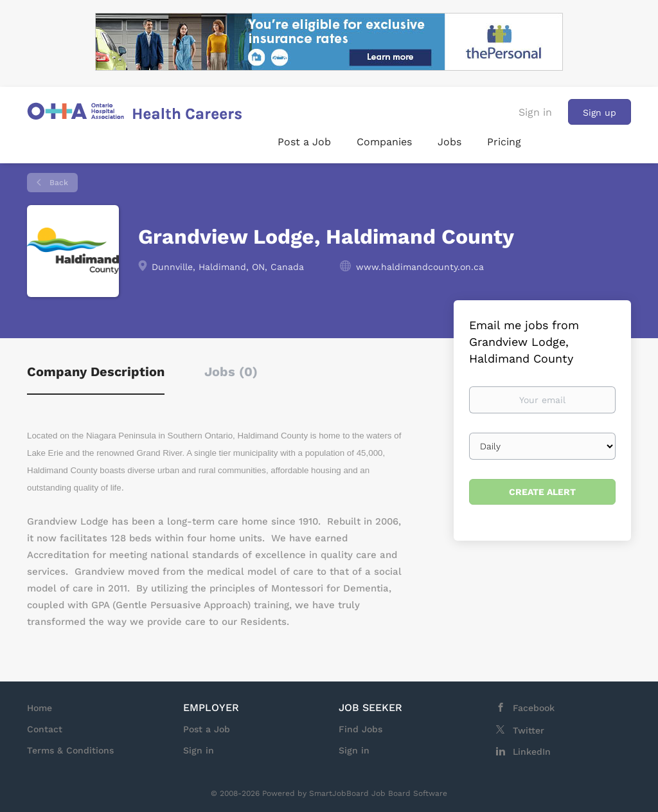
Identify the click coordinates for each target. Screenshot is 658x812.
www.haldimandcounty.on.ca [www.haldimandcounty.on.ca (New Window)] (420, 267)
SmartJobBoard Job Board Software (378, 793)
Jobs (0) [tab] (231, 372)
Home (40, 708)
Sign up (600, 113)
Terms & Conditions (70, 750)
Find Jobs (360, 729)
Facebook (534, 708)
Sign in (535, 112)
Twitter (529, 730)
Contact (45, 729)
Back (58, 183)
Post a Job (207, 729)
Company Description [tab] (96, 372)
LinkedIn (532, 752)
